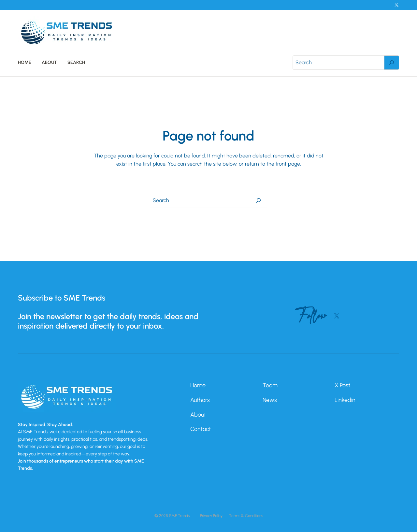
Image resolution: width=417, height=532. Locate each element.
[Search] (392, 63)
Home (198, 385)
